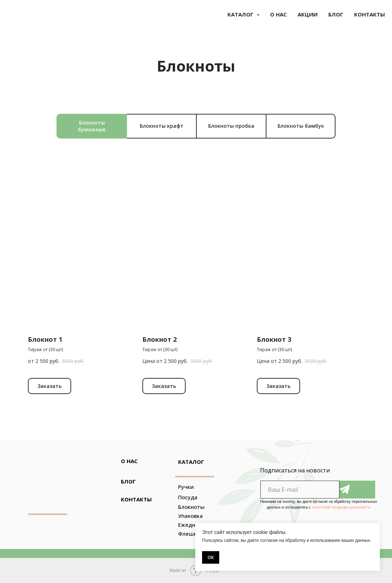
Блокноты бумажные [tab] (92, 126)
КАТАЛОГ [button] (241, 14)
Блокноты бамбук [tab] (301, 126)
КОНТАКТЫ (369, 14)
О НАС (278, 14)
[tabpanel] (196, 300)
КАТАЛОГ (191, 462)
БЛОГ (336, 14)
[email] (300, 490)
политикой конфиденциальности (341, 507)
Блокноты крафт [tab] (162, 126)
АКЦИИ (308, 14)
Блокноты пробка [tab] (231, 126)
